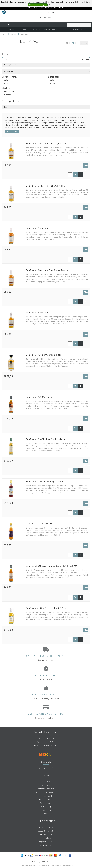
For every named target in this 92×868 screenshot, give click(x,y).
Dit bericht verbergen (38, 5)
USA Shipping (46, 810)
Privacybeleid (46, 796)
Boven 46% (9, 95)
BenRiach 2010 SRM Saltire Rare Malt (45, 439)
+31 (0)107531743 (47, 742)
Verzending (46, 807)
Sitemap (46, 814)
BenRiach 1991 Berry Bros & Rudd (44, 355)
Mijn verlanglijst (46, 842)
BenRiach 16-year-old (37, 313)
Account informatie (46, 831)
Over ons (46, 785)
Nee (7, 83)
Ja (6, 80)
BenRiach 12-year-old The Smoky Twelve (47, 270)
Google (70, 865)
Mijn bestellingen (46, 834)
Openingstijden (46, 782)
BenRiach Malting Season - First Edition (46, 608)
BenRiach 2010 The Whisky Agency (44, 481)
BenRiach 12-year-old (37, 228)
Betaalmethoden (46, 800)
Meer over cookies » (57, 5)
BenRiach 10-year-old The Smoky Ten (45, 186)
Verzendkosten (46, 803)
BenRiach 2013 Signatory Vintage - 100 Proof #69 (52, 566)
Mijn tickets (46, 838)
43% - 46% (9, 91)
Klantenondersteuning (46, 789)
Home (4, 34)
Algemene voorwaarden (46, 792)
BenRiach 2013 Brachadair (40, 524)
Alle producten (46, 845)
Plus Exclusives (46, 827)
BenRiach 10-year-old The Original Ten (46, 143)
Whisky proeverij (46, 768)
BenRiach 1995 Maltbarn (39, 397)
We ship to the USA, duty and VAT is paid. (45, 7)
